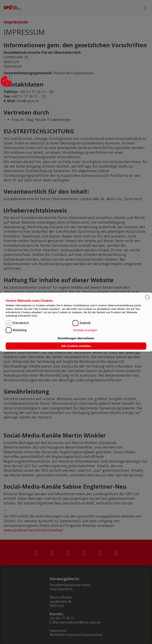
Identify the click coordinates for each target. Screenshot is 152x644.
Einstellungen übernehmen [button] (76, 338)
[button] (85, 330)
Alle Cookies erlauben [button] (76, 346)
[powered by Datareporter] (147, 299)
